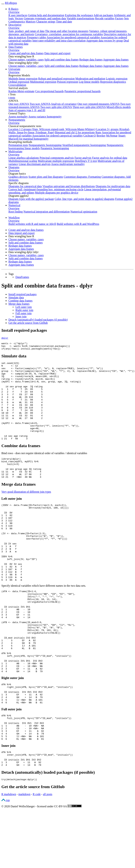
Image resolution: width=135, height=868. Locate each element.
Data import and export (57, 53)
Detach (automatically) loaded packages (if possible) (38, 320)
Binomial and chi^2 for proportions (75, 132)
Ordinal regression (19, 82)
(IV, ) (19, 588)
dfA (6, 697)
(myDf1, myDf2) (20, 478)
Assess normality (18, 117)
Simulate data (16, 297)
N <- (10, 368)
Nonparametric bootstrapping (45, 145)
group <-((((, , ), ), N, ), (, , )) (68, 375)
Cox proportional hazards (49, 91)
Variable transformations (81, 18)
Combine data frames (20, 301)
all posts (48, 853)
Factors (119, 18)
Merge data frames (19, 304)
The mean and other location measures (67, 31)
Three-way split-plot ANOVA (89, 107)
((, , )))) (35, 528)
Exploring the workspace (79, 15)
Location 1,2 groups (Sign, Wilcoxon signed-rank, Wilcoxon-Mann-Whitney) (52, 129)
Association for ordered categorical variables (57, 136)
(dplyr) (11, 475)
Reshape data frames (91, 60)
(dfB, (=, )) (36, 700)
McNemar (112, 136)
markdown (24, 853)
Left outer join (24, 307)
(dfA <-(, (19, 624)
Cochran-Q (90, 136)
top (6, 859)
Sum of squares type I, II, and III (27, 110)
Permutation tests (18, 145)
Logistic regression (117, 79)
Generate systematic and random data (45, 18)
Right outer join (24, 310)
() (10, 365)
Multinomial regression (43, 82)
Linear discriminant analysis (35, 164)
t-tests (12, 98)
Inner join (21, 316)
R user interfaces (18, 15)
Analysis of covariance (64, 104)
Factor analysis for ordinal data (110, 158)
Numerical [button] (14, 205)
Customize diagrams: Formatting (82, 177)
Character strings (46, 22)
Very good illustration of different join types (26, 511)
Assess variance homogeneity (45, 117)
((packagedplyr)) (19, 838)
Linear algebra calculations (24, 158)
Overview (14, 12)
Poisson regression (67, 82)
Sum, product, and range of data (26, 31)
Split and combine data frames (61, 60)
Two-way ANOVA (40, 104)
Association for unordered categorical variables (73, 37)
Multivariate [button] (15, 151)
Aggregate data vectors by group (105, 41)
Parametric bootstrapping (55, 148)
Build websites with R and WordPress (78, 224)
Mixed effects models (118, 107)
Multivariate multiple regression (56, 161)
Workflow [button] (14, 218)
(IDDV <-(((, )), (34, 525)
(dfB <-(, (22, 661)
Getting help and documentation (46, 15)
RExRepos (11, 3)
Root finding (16, 212)
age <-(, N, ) (29, 378)
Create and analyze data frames (26, 53)
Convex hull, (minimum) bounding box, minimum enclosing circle (46, 189)
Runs (98, 132)
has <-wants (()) (36, 347)
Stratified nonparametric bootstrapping (84, 145)
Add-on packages (103, 15)
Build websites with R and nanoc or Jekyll (32, 224)
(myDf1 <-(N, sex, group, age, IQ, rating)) (41, 387)
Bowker (101, 136)
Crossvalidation (17, 85)
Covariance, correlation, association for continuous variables (69, 34)
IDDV (7, 585)
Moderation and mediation (90, 79)
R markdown (9, 853)
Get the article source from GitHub (28, 323)
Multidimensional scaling (23, 161)
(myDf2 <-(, (20, 436)
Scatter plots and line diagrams (46, 177)
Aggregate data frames (116, 60)
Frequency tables (36, 37)
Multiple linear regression (23, 79)
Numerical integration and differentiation (46, 212)
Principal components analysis (57, 158)
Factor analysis (83, 158)
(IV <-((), (24, 558)
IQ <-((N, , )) (30, 381)
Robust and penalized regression (56, 79)
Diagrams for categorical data (25, 186)
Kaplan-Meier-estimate (21, 91)
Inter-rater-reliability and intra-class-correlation (59, 41)
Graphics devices (18, 177)
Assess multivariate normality (68, 164)
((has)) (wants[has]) (31, 350)
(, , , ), (38, 628)
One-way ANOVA (19, 104)
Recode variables (105, 18)
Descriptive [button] (15, 25)
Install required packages (22, 294)
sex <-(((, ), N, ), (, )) (52, 371)
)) (23, 446)
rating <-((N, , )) (28, 384)
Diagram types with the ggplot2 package (31, 199)
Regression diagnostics (113, 82)
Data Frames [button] (16, 47)
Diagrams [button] (14, 167)
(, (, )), (41, 439)
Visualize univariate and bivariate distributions (69, 186)
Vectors (19, 18)
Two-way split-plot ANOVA (56, 107)
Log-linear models (89, 82)
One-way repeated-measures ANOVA (98, 104)
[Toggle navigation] (3, 4)
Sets (126, 18)
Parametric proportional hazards (83, 91)
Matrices (31, 22)
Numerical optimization (84, 212)
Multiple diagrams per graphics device (57, 193)
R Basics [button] (13, 9)
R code (37, 853)
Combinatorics (17, 22)
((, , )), (33, 561)
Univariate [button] (14, 69)
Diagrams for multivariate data (113, 186)
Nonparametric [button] (17, 120)
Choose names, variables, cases (26, 60)
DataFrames (22, 277)
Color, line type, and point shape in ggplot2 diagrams (85, 199)
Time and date (64, 22)
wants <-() (14, 344)
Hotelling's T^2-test (86, 161)
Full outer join (24, 313)
